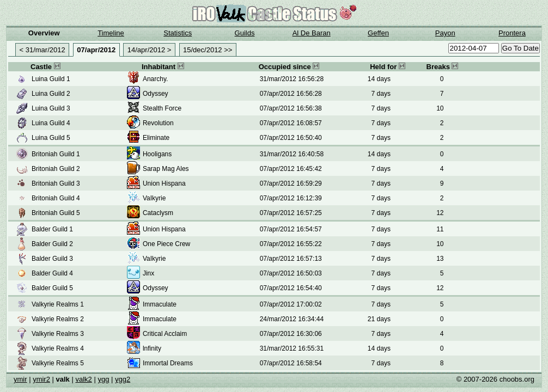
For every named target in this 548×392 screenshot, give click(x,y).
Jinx (148, 273)
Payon (445, 33)
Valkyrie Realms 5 (58, 363)
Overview (44, 33)
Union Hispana (164, 183)
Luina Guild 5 (51, 138)
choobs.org (517, 379)
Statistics (178, 33)
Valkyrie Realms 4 (58, 348)
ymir (20, 379)
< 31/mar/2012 (42, 50)
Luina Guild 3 (51, 108)
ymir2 (41, 379)
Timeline (111, 33)
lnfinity (152, 348)
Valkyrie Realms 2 (58, 319)
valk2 (83, 379)
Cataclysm (158, 213)
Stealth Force (162, 108)
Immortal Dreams (168, 363)
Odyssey (156, 94)
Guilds (245, 33)
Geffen (378, 33)
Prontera (512, 33)
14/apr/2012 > (150, 50)
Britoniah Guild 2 (56, 169)
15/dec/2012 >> (208, 50)
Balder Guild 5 (52, 288)
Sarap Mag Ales (166, 169)
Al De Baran (312, 33)
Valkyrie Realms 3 (58, 334)
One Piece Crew (166, 244)
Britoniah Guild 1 (56, 154)
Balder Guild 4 (52, 273)
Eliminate (156, 138)
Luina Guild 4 (51, 123)
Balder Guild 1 (52, 229)
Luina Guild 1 (51, 79)
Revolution (158, 123)
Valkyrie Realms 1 (58, 304)
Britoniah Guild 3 (56, 183)
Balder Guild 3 (52, 259)
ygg (103, 379)
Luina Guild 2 (51, 94)
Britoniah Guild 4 (56, 198)
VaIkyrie (154, 198)
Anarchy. (155, 79)
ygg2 (123, 379)
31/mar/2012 (278, 79)
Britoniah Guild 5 (56, 213)
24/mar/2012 (278, 319)
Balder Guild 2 (52, 244)
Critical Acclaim (165, 334)
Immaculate (160, 304)
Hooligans (157, 154)
